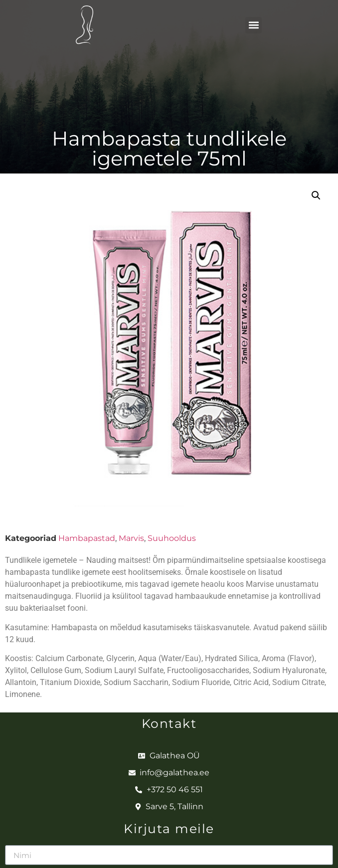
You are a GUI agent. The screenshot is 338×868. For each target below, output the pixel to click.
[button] (253, 25)
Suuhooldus (172, 538)
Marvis (131, 538)
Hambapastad (87, 538)
